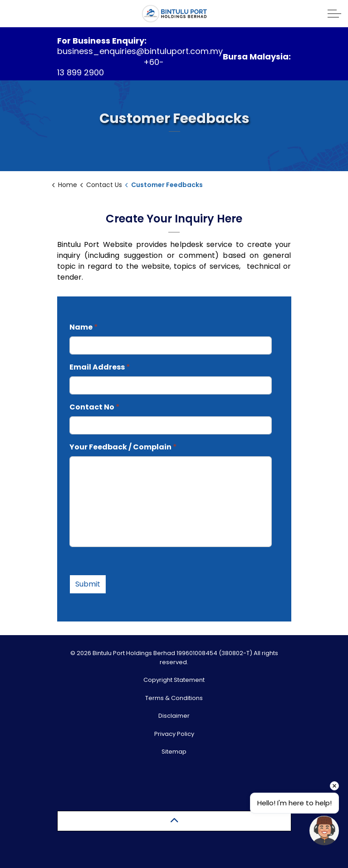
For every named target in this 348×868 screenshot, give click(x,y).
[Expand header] (334, 14)
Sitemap (174, 752)
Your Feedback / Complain (123, 447)
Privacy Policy (174, 734)
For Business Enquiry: (102, 41)
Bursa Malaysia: (257, 57)
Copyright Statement (174, 680)
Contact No (95, 407)
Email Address (100, 367)
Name (84, 327)
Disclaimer (174, 716)
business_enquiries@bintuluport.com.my (140, 51)
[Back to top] (174, 821)
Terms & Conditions (174, 698)
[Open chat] (324, 831)
